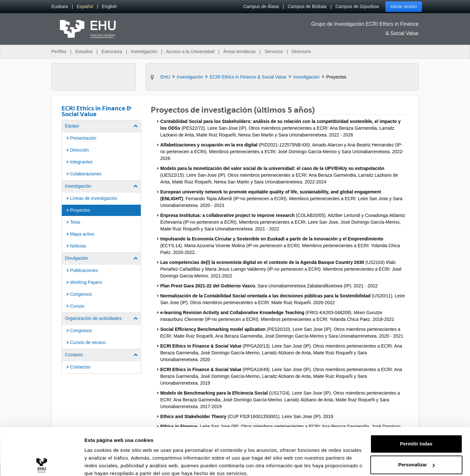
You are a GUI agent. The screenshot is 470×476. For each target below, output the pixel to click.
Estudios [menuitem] (84, 51)
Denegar (416, 458)
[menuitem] (60, 7)
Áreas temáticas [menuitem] (239, 51)
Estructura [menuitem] (112, 51)
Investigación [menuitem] (144, 51)
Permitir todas (416, 416)
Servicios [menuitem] (274, 51)
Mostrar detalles (103, 463)
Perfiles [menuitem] (59, 51)
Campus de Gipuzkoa (357, 6)
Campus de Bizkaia (307, 6)
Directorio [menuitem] (302, 51)
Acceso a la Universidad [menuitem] (190, 51)
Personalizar (416, 437)
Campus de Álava (261, 6)
